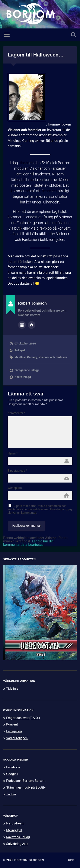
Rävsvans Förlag (18, 837)
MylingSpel (14, 830)
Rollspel (20, 350)
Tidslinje (12, 689)
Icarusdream (15, 823)
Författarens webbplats (32, 325)
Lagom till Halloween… (36, 55)
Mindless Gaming (26, 357)
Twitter (11, 794)
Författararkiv (22, 325)
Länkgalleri (14, 731)
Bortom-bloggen (29, 860)
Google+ (12, 774)
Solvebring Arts (17, 844)
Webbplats (15, 488)
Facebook (13, 767)
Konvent (12, 724)
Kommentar (17, 413)
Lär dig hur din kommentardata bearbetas (28, 543)
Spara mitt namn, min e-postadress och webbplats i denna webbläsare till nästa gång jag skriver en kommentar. (40, 509)
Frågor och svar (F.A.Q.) (23, 718)
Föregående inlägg (27, 370)
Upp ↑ (72, 860)
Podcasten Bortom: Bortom (26, 781)
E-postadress (17, 471)
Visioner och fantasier (53, 357)
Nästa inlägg (23, 377)
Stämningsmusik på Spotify (26, 788)
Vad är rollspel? (17, 738)
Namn (13, 453)
